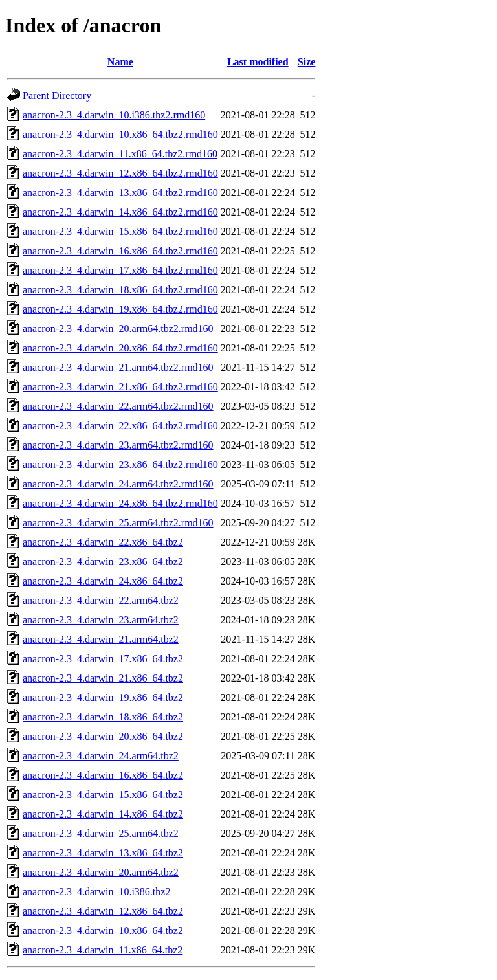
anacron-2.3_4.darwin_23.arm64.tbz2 (101, 620)
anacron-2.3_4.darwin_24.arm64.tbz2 (101, 756)
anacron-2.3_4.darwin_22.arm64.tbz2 (101, 600)
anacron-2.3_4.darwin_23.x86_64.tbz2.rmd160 (120, 464)
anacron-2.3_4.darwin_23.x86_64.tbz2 (103, 562)
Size (307, 62)
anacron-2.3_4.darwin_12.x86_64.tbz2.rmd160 (120, 173)
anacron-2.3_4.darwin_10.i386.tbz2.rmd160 (114, 115)
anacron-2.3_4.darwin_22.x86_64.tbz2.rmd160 (120, 426)
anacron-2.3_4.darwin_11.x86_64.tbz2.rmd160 (120, 154)
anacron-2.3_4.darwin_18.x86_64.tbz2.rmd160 (120, 290)
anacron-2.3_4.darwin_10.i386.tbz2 (96, 892)
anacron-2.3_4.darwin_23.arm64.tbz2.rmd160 (118, 445)
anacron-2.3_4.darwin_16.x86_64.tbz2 (103, 775)
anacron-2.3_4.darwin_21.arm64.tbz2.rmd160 (118, 367)
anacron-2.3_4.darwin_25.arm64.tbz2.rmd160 (118, 523)
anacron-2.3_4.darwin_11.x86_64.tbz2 (103, 950)
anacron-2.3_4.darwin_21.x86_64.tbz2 (103, 678)
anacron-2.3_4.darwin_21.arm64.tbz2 (101, 639)
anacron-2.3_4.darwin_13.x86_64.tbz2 (103, 853)
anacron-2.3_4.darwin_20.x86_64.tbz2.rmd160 (120, 348)
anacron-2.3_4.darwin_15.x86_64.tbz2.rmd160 (120, 231)
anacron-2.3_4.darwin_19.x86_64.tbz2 (103, 697)
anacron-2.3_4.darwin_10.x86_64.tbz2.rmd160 (120, 134)
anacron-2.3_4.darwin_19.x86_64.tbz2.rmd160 (120, 309)
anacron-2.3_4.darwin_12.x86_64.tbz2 (103, 911)
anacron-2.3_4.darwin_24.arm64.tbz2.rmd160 (118, 484)
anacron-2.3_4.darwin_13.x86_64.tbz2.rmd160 (120, 193)
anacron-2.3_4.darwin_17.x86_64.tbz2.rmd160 (120, 270)
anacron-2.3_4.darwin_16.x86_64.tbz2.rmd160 (120, 251)
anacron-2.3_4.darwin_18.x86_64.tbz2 (103, 717)
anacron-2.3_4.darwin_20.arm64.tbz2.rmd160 (118, 329)
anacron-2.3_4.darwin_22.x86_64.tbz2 (103, 542)
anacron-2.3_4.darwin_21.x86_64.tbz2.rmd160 (120, 387)
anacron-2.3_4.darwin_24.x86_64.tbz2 (103, 581)
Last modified (258, 62)
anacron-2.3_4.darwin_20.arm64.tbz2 (101, 872)
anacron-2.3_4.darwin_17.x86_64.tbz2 (103, 659)
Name (120, 62)
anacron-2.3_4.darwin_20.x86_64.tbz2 (103, 736)
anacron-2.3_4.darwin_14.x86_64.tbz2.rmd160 (120, 212)
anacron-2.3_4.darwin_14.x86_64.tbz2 (103, 814)
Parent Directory (57, 95)
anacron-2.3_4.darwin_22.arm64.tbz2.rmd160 (118, 406)
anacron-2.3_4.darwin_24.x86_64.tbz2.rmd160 (120, 503)
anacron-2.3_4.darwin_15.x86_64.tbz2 (103, 795)
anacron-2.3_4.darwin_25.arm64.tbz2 (101, 833)
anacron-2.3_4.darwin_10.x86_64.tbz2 (103, 930)
